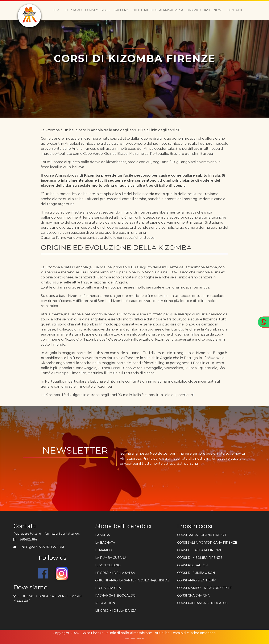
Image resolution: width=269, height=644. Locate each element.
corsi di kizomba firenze (200, 558)
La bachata (105, 543)
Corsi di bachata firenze (200, 550)
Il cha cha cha (108, 588)
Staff (106, 10)
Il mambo (104, 550)
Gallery (121, 10)
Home (56, 10)
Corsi (90, 10)
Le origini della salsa (115, 573)
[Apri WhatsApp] (263, 322)
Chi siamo (73, 10)
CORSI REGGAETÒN (193, 565)
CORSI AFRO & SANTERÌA (197, 580)
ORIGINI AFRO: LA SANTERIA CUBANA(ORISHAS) (133, 580)
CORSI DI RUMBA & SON (196, 573)
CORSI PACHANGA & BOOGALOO (203, 603)
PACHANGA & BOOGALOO (115, 595)
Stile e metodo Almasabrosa (157, 10)
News (218, 10)
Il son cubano (108, 565)
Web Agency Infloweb (134, 639)
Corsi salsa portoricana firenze (207, 543)
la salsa (103, 535)
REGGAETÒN (105, 603)
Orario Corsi (198, 10)
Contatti (234, 10)
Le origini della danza (116, 611)
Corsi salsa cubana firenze (202, 535)
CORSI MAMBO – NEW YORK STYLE (204, 588)
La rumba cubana (111, 558)
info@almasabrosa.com (42, 547)
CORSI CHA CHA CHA (193, 595)
